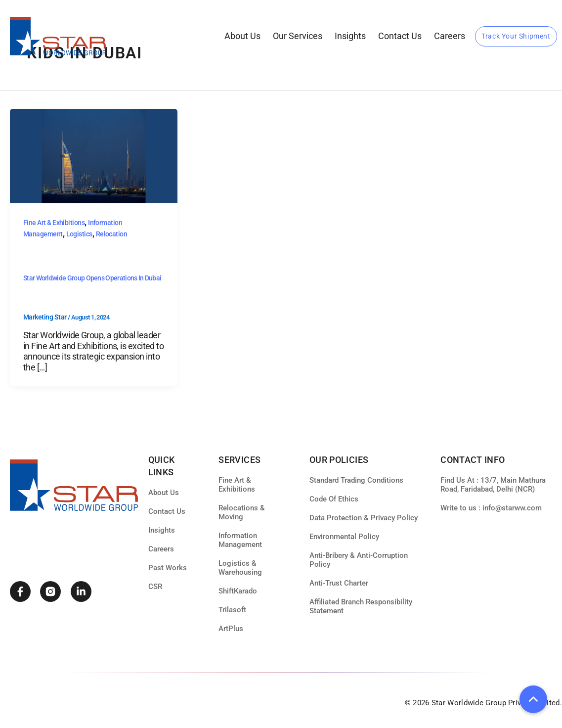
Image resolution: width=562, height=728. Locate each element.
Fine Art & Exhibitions (54, 223)
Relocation (112, 234)
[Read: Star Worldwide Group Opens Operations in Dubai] (94, 155)
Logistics (79, 234)
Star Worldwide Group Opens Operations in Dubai (92, 278)
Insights (350, 36)
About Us (242, 36)
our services (298, 36)
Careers (450, 36)
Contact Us (400, 36)
